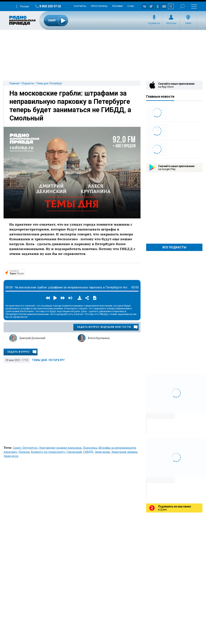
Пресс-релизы (99, 6)
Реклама (117, 6)
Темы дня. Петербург (49, 83)
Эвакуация (102, 452)
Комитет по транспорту (48, 452)
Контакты (80, 6)
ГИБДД (88, 452)
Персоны (171, 23)
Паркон (24, 452)
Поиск (182, 6)
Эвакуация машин (124, 452)
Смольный (74, 452)
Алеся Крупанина (99, 338)
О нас (131, 6)
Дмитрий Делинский (32, 338)
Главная (14, 83)
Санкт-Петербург (25, 448)
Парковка (90, 448)
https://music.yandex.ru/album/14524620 (24, 272)
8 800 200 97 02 (50, 6)
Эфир (188, 23)
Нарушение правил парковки (60, 448)
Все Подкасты (174, 247)
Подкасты (154, 23)
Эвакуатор (11, 456)
